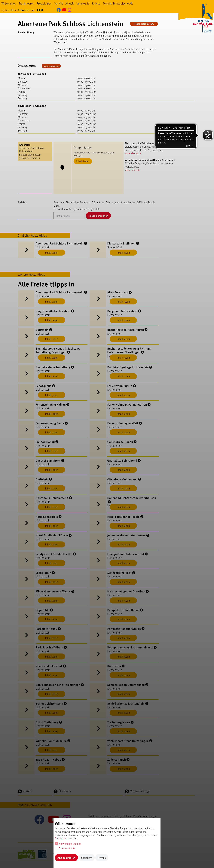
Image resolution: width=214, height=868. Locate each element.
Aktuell (69, 3)
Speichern (87, 858)
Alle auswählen (66, 858)
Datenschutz (62, 838)
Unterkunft (83, 3)
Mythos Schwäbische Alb (118, 3)
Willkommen (9, 3)
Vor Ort (59, 3)
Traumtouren (26, 3)
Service (96, 3)
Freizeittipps (44, 3)
